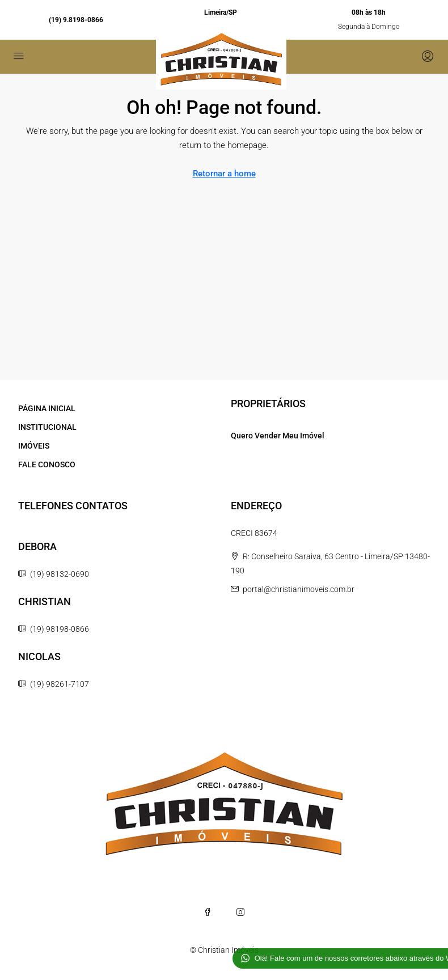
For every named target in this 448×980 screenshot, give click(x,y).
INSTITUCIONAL (47, 427)
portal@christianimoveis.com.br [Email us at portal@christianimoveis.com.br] (299, 589)
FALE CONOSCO (47, 464)
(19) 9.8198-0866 (76, 20)
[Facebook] (208, 912)
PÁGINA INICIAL (47, 408)
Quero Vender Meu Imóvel (278, 436)
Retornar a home (224, 174)
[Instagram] (240, 912)
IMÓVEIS (34, 446)
